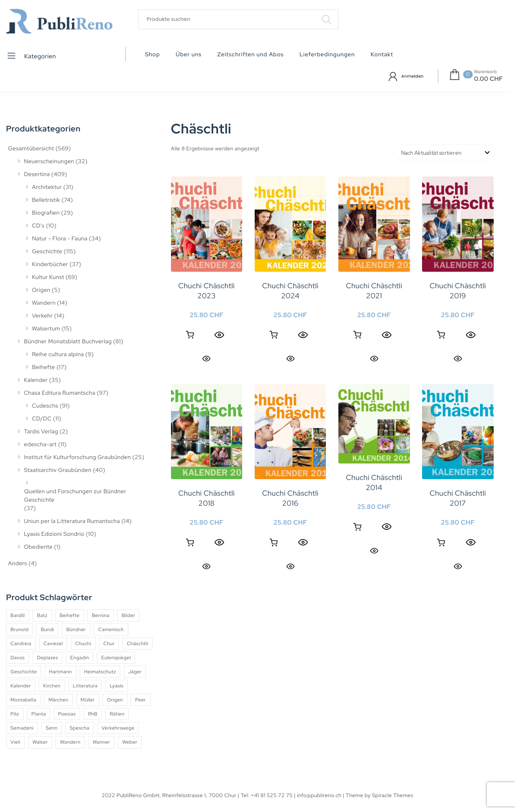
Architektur (47, 187)
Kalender (36, 380)
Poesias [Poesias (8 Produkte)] (67, 714)
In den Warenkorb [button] (190, 335)
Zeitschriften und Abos (250, 55)
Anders (18, 564)
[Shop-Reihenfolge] (445, 152)
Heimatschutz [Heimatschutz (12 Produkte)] (100, 672)
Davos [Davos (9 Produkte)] (18, 658)
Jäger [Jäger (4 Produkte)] (135, 672)
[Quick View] (219, 335)
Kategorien (31, 56)
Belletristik (46, 200)
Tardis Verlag (41, 432)
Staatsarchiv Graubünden (58, 470)
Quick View (206, 358)
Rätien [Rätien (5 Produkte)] (117, 714)
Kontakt (382, 55)
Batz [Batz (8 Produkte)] (42, 615)
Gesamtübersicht (31, 149)
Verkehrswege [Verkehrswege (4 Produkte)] (118, 728)
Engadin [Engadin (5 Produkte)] (80, 658)
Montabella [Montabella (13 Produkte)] (23, 700)
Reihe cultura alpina (58, 355)
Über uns (189, 55)
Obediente (38, 547)
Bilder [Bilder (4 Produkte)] (128, 615)
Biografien (46, 213)
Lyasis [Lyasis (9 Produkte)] (117, 686)
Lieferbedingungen (327, 55)
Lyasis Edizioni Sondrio (54, 534)
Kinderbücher (50, 265)
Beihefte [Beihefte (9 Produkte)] (70, 615)
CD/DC (42, 419)
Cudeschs (45, 406)
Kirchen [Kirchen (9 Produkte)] (52, 686)
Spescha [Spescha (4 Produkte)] (79, 728)
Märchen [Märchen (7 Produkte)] (58, 700)
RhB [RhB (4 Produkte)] (93, 714)
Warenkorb (485, 72)
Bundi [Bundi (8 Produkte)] (47, 630)
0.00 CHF (488, 79)
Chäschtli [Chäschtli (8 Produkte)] (137, 644)
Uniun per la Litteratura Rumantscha (72, 521)
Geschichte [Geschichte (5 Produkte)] (24, 672)
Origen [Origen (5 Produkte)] (115, 700)
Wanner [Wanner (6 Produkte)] (101, 742)
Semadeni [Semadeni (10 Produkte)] (22, 728)
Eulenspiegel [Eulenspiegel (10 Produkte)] (116, 658)
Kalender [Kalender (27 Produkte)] (21, 686)
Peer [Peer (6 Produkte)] (141, 700)
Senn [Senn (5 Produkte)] (52, 728)
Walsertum (46, 329)
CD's (38, 226)
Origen (41, 290)
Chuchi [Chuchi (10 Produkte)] (83, 644)
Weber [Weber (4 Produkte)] (130, 742)
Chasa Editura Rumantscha (60, 393)
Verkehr (43, 316)
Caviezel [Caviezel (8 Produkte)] (53, 644)
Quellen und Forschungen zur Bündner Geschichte (75, 496)
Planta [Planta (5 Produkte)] (39, 714)
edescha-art (40, 445)
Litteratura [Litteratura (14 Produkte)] (85, 686)
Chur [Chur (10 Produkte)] (109, 644)
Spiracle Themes (393, 795)
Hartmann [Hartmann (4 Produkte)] (61, 672)
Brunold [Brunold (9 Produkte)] (20, 630)
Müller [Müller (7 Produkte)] (88, 700)
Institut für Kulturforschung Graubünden (78, 457)
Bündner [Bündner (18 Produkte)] (76, 630)
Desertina (37, 174)
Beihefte (44, 367)
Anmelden (413, 76)
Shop (153, 55)
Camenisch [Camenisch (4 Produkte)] (111, 630)
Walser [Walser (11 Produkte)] (40, 742)
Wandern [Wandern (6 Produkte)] (70, 742)
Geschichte (47, 252)
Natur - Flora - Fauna (60, 239)
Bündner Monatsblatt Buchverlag (68, 342)
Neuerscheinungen (49, 162)
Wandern (44, 303)
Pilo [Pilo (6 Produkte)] (15, 714)
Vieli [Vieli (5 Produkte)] (15, 742)
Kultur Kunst (48, 277)
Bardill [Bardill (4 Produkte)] (18, 615)
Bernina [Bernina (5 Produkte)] (101, 615)
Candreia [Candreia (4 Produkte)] (21, 644)
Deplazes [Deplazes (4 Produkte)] (48, 658)
